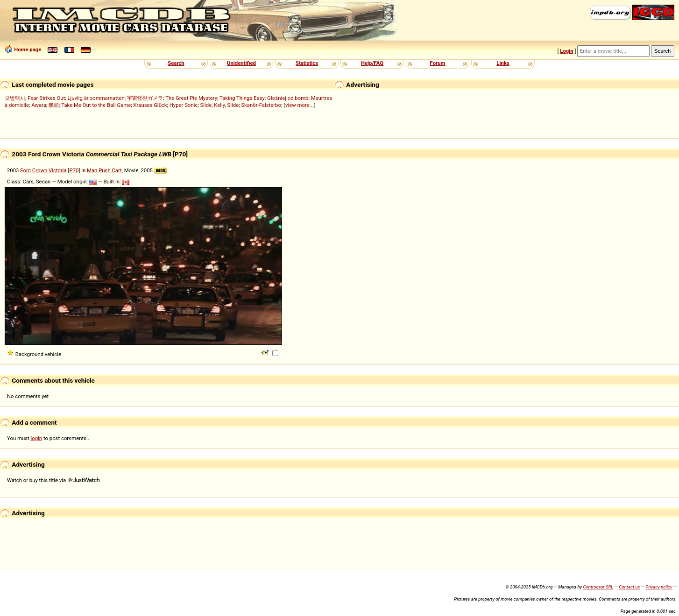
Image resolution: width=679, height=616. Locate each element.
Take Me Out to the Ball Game (96, 105)
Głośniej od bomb (288, 98)
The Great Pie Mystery (191, 98)
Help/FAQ (372, 63)
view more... (300, 105)
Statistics (307, 63)
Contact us (629, 587)
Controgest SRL (598, 587)
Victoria (58, 170)
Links (503, 63)
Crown (40, 170)
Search (176, 63)
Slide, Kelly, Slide (220, 105)
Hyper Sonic (184, 105)
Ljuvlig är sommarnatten (96, 98)
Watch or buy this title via (53, 480)
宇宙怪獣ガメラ (145, 98)
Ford (25, 170)
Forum (438, 63)
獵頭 (54, 105)
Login (566, 51)
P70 (74, 170)
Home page (28, 49)
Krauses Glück (150, 105)
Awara (39, 105)
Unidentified (241, 63)
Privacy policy (659, 587)
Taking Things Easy (242, 98)
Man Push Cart (104, 170)
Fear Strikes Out (46, 98)
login (37, 438)
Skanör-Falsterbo (261, 105)
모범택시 (15, 98)
